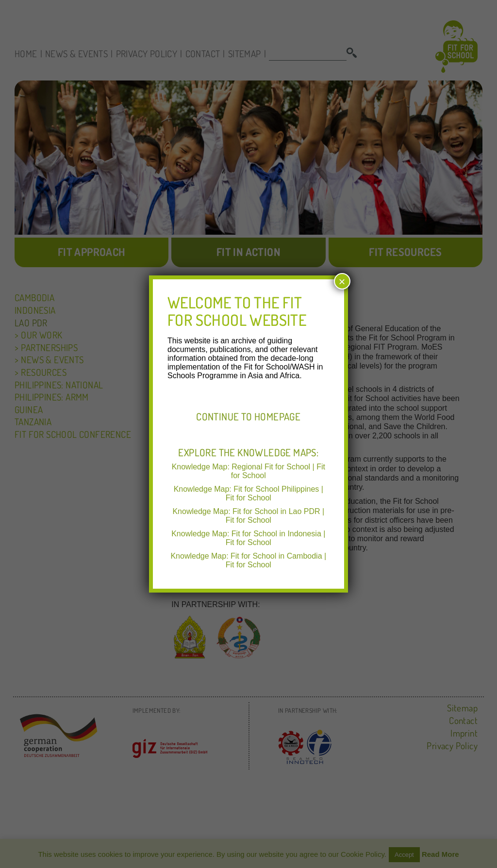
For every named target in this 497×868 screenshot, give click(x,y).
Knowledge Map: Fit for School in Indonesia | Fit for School (248, 538)
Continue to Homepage (248, 417)
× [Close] (342, 281)
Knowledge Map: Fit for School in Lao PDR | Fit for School (248, 516)
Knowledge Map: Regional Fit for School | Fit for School (248, 471)
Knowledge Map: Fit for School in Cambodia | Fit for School (248, 560)
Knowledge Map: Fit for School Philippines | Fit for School (248, 493)
